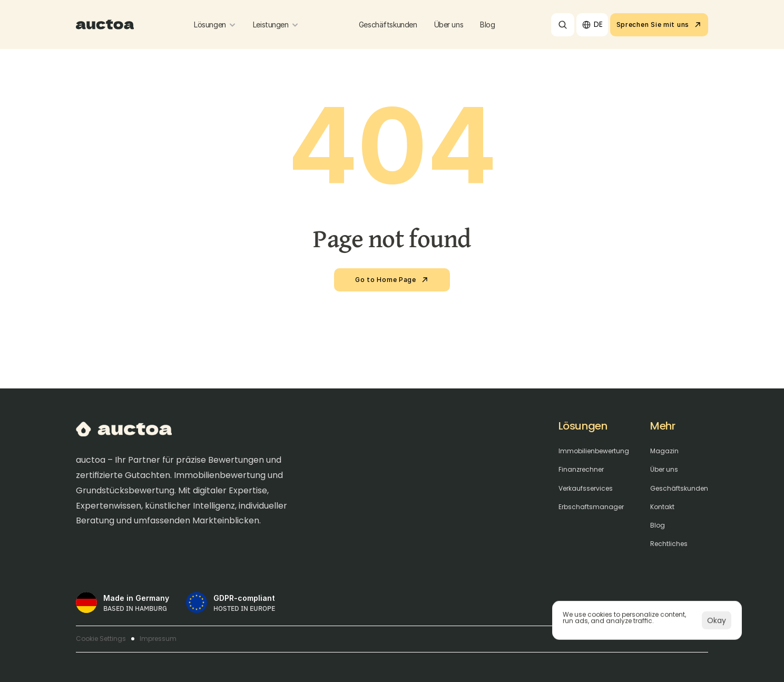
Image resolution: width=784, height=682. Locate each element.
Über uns (664, 470)
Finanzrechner (581, 470)
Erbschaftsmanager (591, 507)
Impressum (158, 639)
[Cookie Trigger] (101, 639)
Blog (658, 525)
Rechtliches (669, 544)
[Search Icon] (563, 25)
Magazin (664, 451)
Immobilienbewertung (594, 451)
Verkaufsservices (586, 489)
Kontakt (662, 507)
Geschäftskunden (679, 489)
